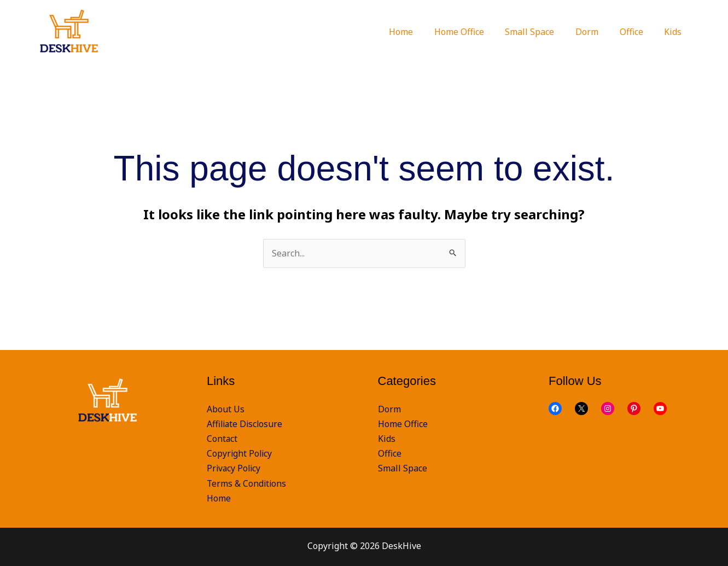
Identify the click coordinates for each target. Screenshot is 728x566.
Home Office (403, 424)
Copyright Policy (240, 453)
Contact (222, 439)
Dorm (389, 409)
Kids (387, 439)
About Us (226, 409)
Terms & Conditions (247, 483)
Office (390, 453)
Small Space (403, 469)
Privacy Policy (235, 469)
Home (219, 498)
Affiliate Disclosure (246, 424)
